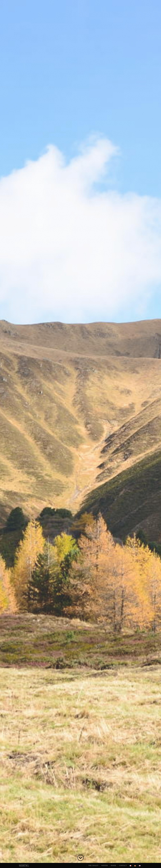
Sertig (24, 866)
